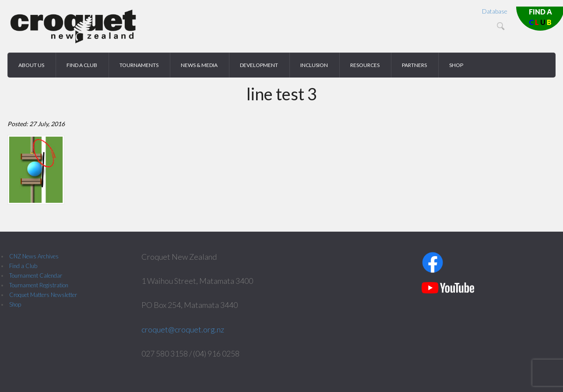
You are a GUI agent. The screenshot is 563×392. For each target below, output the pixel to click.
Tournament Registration (39, 285)
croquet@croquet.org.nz (183, 329)
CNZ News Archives (34, 256)
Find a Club (23, 266)
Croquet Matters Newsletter (43, 295)
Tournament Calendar (36, 275)
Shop (15, 304)
